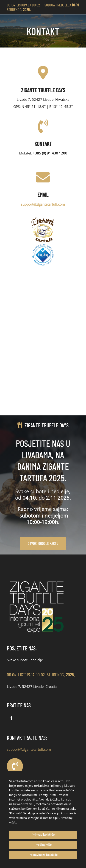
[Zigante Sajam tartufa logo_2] (37, 579)
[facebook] (11, 718)
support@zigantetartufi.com (29, 749)
